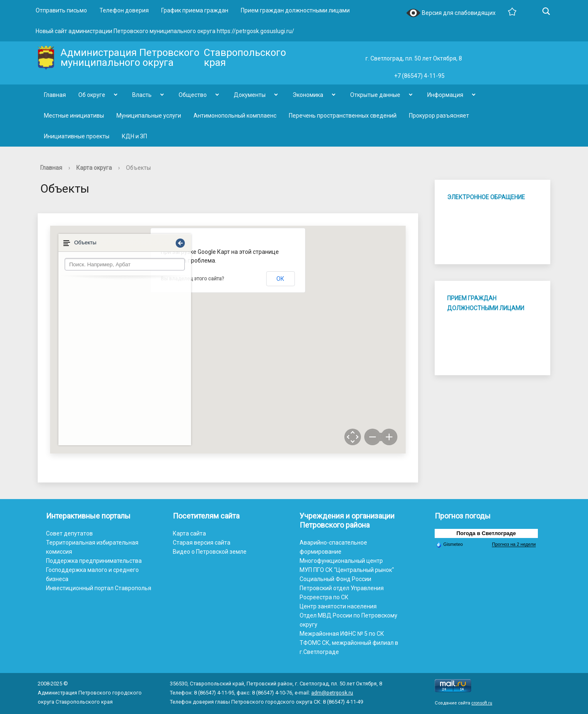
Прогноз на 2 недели (514, 544)
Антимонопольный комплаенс (235, 116)
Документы (250, 95)
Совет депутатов (69, 533)
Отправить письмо (61, 10)
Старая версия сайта (202, 543)
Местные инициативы (74, 116)
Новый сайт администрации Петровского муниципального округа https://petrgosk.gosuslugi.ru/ (165, 31)
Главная (55, 95)
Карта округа (94, 168)
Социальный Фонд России (335, 579)
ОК (280, 279)
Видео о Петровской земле (210, 552)
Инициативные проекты (77, 136)
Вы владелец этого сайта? (192, 279)
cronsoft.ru (482, 703)
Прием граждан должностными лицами (295, 10)
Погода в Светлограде (486, 533)
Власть (142, 95)
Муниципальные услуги (149, 116)
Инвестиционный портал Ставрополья (99, 588)
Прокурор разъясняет (439, 116)
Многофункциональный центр (341, 561)
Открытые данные (375, 95)
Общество (193, 95)
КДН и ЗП (134, 136)
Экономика (308, 95)
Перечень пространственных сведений (343, 116)
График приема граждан (195, 10)
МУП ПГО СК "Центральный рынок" (347, 570)
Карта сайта (189, 533)
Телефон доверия (124, 10)
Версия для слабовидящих (451, 13)
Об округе (92, 95)
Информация (445, 95)
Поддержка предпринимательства (94, 561)
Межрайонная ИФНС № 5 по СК (342, 634)
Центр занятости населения (338, 606)
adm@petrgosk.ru (332, 693)
